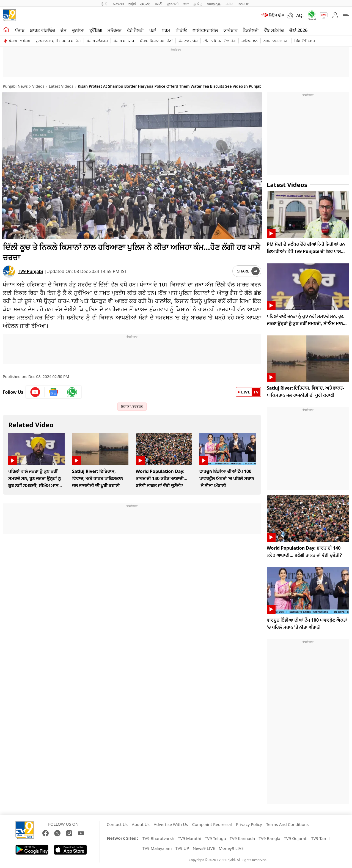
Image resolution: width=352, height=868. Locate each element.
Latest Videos (61, 86)
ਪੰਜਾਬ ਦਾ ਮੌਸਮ (20, 41)
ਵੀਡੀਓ (181, 30)
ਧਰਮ (166, 30)
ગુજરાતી (173, 4)
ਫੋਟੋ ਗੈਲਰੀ (135, 30)
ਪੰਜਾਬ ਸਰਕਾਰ (124, 41)
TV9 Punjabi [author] (30, 270)
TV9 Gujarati (296, 838)
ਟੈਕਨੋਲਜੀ (251, 30)
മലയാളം (214, 4)
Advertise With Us (171, 824)
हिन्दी (105, 4)
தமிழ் (198, 4)
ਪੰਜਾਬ (20, 30)
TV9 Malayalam (157, 848)
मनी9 (229, 4)
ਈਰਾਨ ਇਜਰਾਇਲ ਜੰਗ (219, 41)
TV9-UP (243, 4)
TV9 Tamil (320, 838)
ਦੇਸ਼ (64, 30)
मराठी (159, 4)
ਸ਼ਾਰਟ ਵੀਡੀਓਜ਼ (42, 30)
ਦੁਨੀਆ (78, 30)
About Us (141, 824)
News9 (118, 4)
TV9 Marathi (190, 838)
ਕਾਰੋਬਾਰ (231, 30)
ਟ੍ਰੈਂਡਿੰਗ (96, 30)
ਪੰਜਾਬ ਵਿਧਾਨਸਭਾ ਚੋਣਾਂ (156, 41)
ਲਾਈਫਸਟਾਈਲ (205, 30)
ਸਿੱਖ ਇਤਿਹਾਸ (305, 41)
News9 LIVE (204, 848)
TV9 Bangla (269, 838)
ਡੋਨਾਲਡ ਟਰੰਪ (188, 41)
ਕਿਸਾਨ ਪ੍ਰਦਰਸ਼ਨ (132, 405)
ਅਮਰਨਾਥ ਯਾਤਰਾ (276, 41)
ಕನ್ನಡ (132, 4)
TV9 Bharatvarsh (158, 838)
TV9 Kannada (242, 838)
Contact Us (117, 824)
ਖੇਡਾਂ (153, 30)
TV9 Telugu (215, 838)
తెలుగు (145, 4)
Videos (38, 86)
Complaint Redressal (212, 824)
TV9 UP (182, 848)
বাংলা (186, 4)
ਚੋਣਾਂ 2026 (299, 30)
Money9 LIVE (231, 848)
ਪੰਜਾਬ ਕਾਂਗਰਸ (97, 41)
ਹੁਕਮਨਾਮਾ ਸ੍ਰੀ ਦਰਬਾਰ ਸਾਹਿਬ (58, 41)
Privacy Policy (249, 824)
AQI (300, 15)
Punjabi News (15, 86)
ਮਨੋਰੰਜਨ (115, 30)
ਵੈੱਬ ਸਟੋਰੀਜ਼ (274, 30)
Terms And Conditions (288, 824)
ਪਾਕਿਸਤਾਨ (250, 41)
